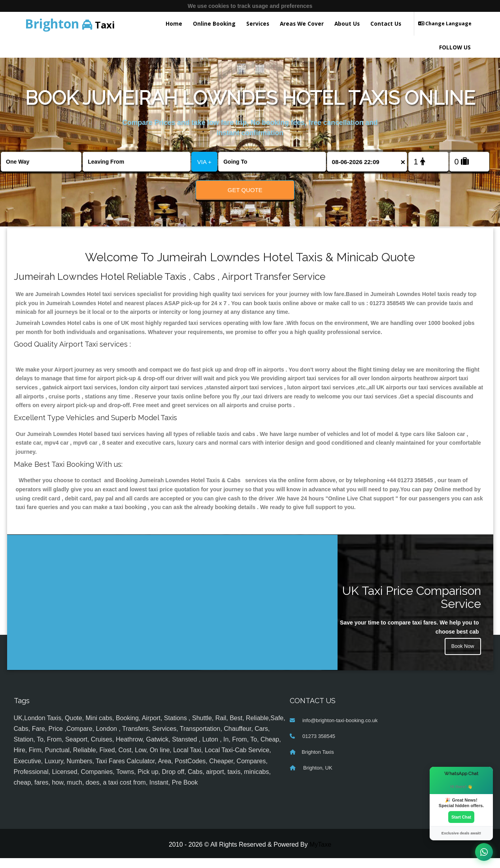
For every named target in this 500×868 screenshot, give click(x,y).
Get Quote (245, 190)
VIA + (204, 162)
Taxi (70, 24)
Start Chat (461, 816)
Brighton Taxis (318, 761)
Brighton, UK (317, 777)
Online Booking (214, 24)
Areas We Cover (302, 24)
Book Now (462, 657)
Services (258, 24)
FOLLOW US (455, 47)
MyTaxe (320, 854)
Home (174, 24)
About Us (347, 24)
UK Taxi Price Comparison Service (412, 607)
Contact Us (386, 24)
